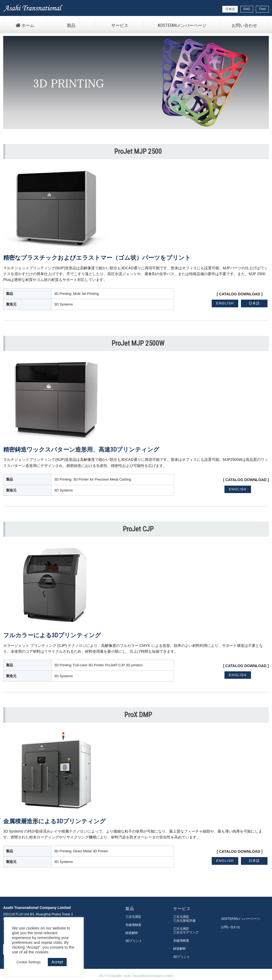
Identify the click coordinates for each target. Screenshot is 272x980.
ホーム (25, 25)
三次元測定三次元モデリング (186, 931)
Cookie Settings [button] (29, 962)
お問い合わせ (244, 25)
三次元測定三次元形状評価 (184, 919)
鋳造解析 (132, 933)
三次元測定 (133, 917)
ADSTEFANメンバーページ (182, 25)
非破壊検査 (133, 925)
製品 (71, 25)
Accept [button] (57, 962)
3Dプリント (134, 941)
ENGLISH (225, 303)
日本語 (254, 303)
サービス (120, 25)
